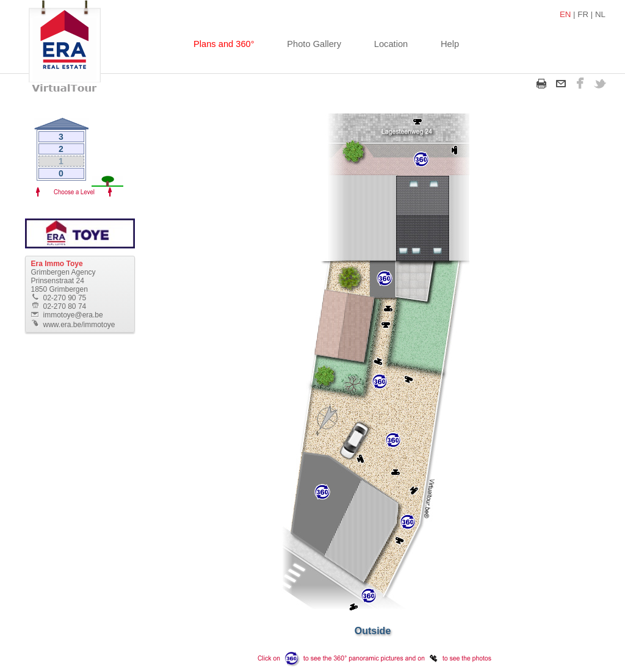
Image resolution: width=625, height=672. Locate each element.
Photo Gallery (314, 44)
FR (583, 14)
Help (450, 44)
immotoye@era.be (73, 315)
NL (600, 14)
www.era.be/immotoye (79, 325)
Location (391, 44)
